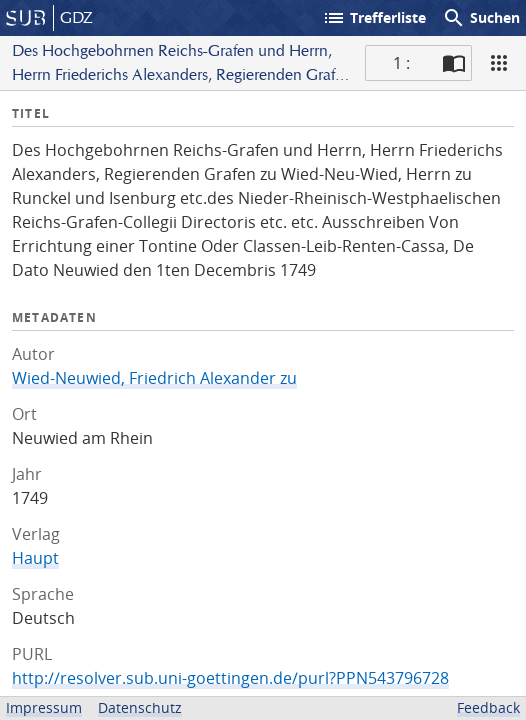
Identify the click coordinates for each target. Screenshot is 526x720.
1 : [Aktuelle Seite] (401, 63)
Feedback (488, 707)
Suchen (481, 18)
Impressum (44, 707)
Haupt (35, 558)
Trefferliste (374, 18)
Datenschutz (140, 707)
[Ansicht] (499, 63)
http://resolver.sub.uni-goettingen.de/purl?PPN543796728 (230, 678)
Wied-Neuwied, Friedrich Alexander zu (154, 378)
